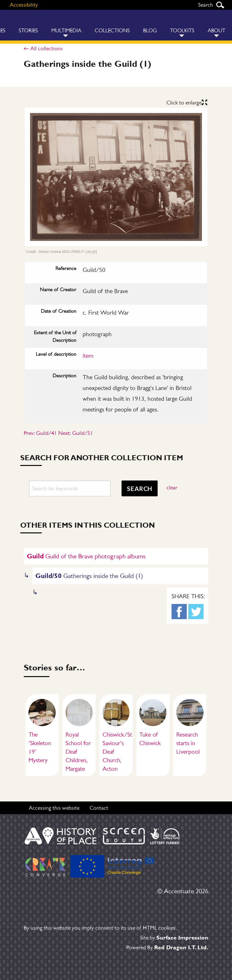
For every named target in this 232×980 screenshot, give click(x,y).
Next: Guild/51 (76, 433)
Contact (99, 808)
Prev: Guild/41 (40, 433)
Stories (28, 31)
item (88, 356)
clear (172, 487)
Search (220, 5)
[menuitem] (28, 25)
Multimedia (66, 31)
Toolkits (182, 31)
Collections (112, 31)
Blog (150, 31)
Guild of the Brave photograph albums (86, 556)
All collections (47, 48)
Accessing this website (54, 808)
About (216, 31)
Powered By (167, 947)
